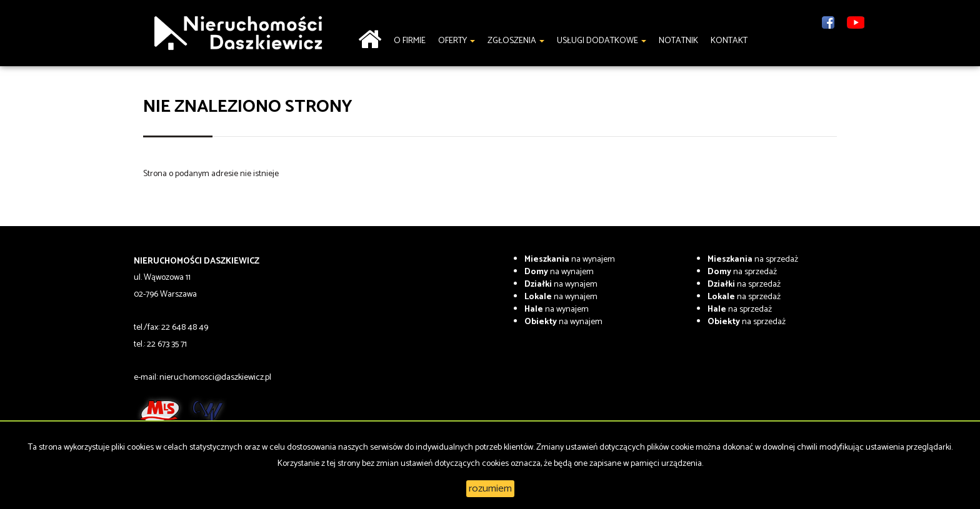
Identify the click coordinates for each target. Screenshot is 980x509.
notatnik (678, 41)
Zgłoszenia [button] (516, 41)
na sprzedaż (753, 259)
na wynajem (570, 259)
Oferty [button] (457, 41)
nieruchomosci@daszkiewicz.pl (215, 378)
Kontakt (729, 41)
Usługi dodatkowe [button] (602, 41)
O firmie (410, 41)
